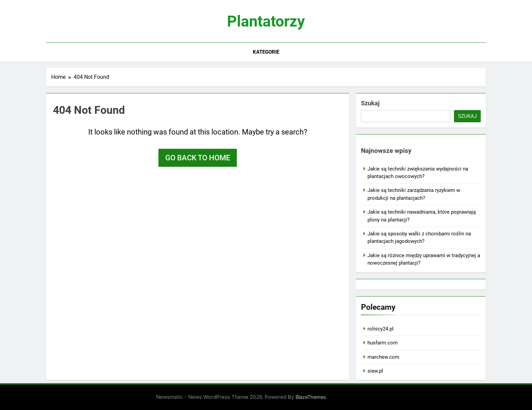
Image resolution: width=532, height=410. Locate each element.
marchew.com (383, 357)
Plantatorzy (266, 21)
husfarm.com (383, 343)
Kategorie (266, 52)
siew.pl (375, 371)
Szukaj (370, 103)
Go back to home (198, 158)
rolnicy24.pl (381, 329)
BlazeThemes (311, 397)
